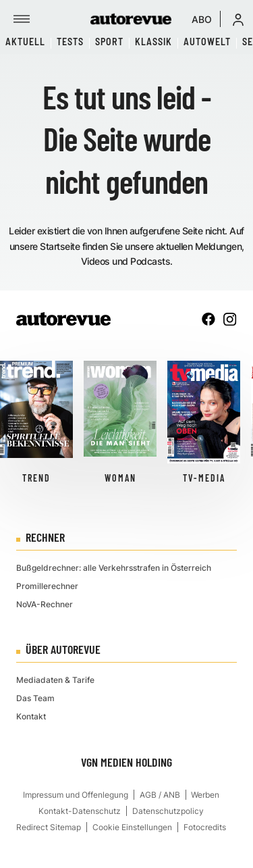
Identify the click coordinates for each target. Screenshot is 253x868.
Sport (109, 42)
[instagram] (230, 319)
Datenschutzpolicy (168, 811)
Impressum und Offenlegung (76, 795)
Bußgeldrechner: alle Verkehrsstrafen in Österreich (114, 568)
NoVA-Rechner (45, 604)
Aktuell (25, 42)
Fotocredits (205, 827)
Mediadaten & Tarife (55, 680)
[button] (238, 19)
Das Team (35, 698)
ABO (202, 19)
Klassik (153, 42)
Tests (70, 42)
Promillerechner (47, 586)
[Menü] (22, 19)
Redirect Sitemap (49, 827)
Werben (205, 795)
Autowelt (207, 42)
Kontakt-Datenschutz (80, 811)
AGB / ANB (160, 795)
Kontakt (31, 716)
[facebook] (208, 319)
